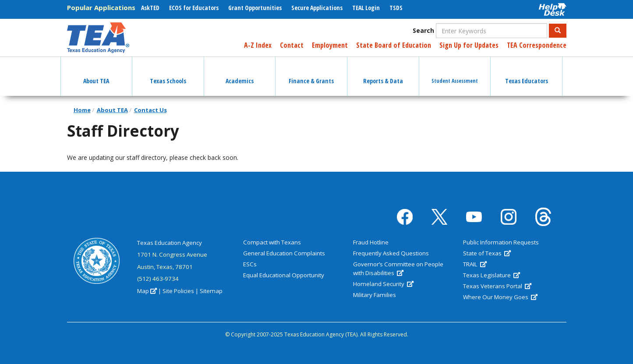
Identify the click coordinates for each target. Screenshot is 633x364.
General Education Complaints (284, 253)
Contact (292, 45)
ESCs (250, 264)
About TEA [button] (96, 73)
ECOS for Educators (194, 8)
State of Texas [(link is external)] (487, 253)
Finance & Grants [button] (311, 73)
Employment (330, 45)
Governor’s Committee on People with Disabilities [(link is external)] (398, 269)
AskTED (150, 8)
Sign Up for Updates (469, 45)
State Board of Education (394, 45)
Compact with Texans (272, 242)
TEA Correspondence (537, 45)
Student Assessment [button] (455, 73)
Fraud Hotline (371, 242)
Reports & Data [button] (383, 73)
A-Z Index (258, 45)
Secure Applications (317, 8)
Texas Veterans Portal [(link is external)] (497, 286)
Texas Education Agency (170, 243)
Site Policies (178, 291)
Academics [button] (240, 73)
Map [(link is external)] (147, 291)
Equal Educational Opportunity (284, 275)
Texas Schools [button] (168, 73)
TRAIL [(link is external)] (475, 264)
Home (82, 110)
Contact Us (150, 110)
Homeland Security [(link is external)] (383, 284)
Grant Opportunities (255, 8)
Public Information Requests (501, 242)
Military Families (375, 295)
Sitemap (211, 291)
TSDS (396, 8)
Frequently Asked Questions (391, 253)
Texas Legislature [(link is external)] (492, 275)
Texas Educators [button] (527, 73)
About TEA (112, 110)
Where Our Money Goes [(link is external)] (500, 297)
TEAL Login (366, 8)
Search (423, 30)
